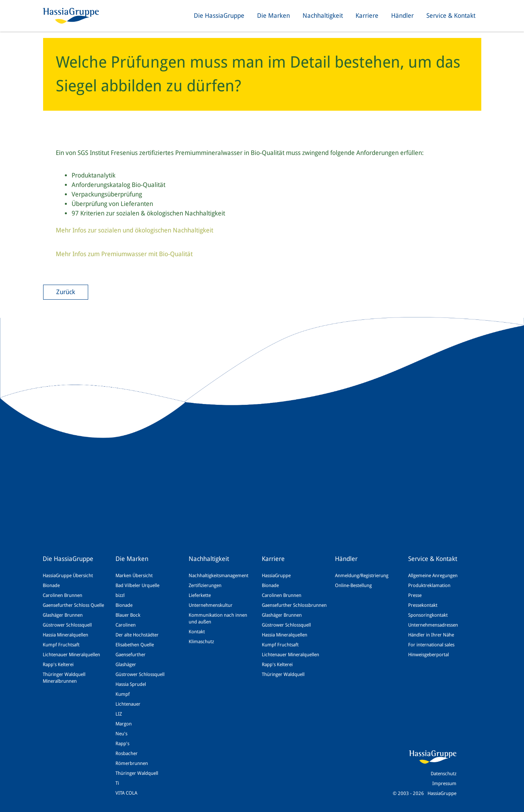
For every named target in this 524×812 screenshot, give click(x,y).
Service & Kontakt (451, 16)
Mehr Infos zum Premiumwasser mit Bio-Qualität (124, 254)
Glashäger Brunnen (63, 615)
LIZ (119, 714)
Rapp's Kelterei (58, 665)
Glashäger (126, 665)
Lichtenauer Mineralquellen (71, 655)
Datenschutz (444, 774)
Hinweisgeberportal (428, 655)
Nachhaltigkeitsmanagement (218, 576)
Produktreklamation (429, 585)
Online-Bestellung (353, 585)
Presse (415, 595)
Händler (402, 16)
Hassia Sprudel (131, 684)
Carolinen (126, 625)
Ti (117, 783)
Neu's (121, 734)
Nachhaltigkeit (323, 16)
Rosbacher (127, 753)
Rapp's (122, 744)
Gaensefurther (131, 655)
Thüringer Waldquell (137, 773)
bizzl (120, 595)
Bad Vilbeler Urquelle (137, 585)
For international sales (431, 645)
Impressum (444, 784)
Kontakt (197, 632)
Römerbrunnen (132, 763)
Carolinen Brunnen (62, 595)
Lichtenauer (128, 704)
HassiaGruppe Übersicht (68, 576)
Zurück (66, 292)
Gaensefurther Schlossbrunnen (294, 605)
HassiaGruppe (276, 576)
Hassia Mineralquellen (65, 635)
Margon (124, 724)
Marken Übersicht (134, 576)
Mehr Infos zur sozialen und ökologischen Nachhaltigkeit (134, 230)
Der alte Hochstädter (137, 635)
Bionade (51, 585)
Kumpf (123, 694)
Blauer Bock (128, 615)
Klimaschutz (201, 642)
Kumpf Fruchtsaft (61, 645)
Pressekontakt (423, 605)
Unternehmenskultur (211, 605)
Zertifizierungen (205, 585)
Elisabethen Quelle (135, 645)
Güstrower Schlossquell (67, 625)
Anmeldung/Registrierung (362, 576)
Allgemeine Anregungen (433, 576)
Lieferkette (200, 595)
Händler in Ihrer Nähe (431, 635)
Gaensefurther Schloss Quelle (73, 605)
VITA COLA (126, 793)
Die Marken (273, 16)
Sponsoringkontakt (428, 615)
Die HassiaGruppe (219, 16)
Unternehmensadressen (433, 625)
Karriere (367, 16)
